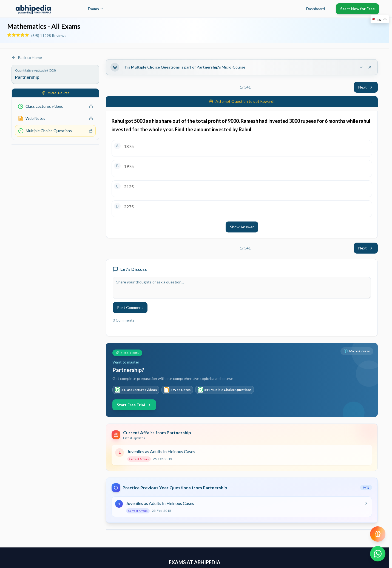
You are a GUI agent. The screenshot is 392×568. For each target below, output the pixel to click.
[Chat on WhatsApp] (378, 554)
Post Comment (130, 307)
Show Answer (242, 227)
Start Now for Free (357, 9)
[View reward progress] (378, 534)
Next (366, 87)
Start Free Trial (134, 405)
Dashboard (316, 9)
